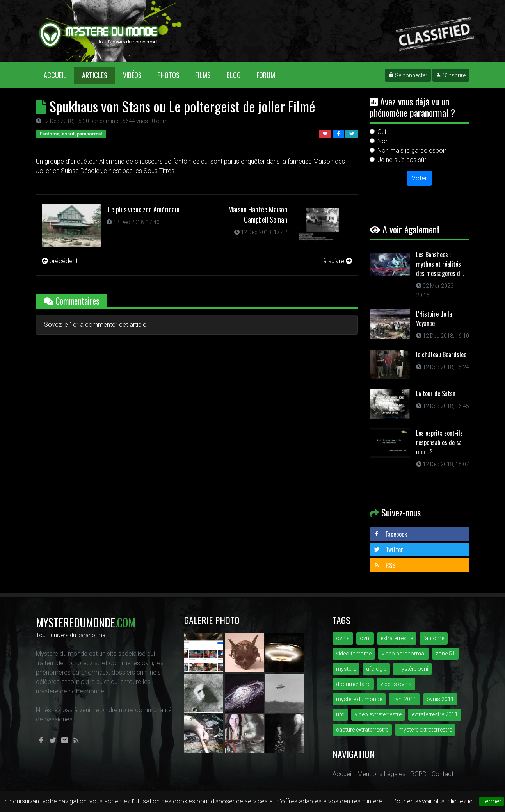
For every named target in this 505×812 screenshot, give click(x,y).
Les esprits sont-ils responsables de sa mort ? (439, 442)
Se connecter (408, 75)
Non (383, 141)
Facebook (390, 534)
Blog (234, 75)
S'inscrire (451, 75)
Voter (419, 178)
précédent (60, 261)
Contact (443, 774)
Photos (168, 75)
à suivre (338, 261)
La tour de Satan (436, 394)
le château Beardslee (441, 354)
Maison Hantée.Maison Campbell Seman (258, 214)
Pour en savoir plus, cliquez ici (433, 801)
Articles (95, 75)
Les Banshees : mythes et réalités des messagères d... (440, 264)
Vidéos (132, 75)
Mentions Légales (381, 774)
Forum (266, 75)
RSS (384, 565)
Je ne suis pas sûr (402, 160)
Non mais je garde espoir (412, 150)
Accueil (59, 75)
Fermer (492, 801)
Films (203, 75)
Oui (382, 132)
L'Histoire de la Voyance (434, 319)
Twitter (388, 550)
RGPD (419, 774)
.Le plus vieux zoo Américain (143, 209)
